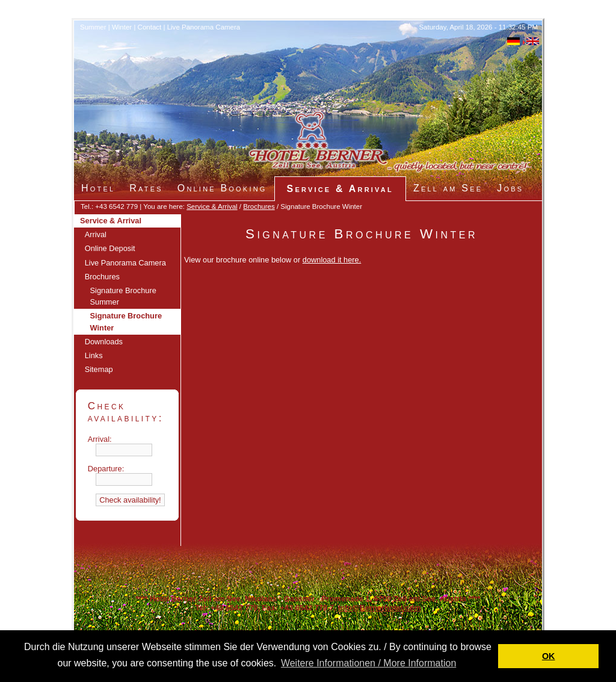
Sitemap (99, 369)
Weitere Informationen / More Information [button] (368, 663)
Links (94, 355)
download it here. (332, 260)
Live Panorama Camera (204, 27)
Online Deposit (110, 248)
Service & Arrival (212, 206)
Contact (150, 27)
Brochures (259, 206)
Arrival (96, 234)
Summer (93, 27)
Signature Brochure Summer (123, 296)
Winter (122, 27)
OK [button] (549, 656)
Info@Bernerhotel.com (380, 608)
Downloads (104, 342)
